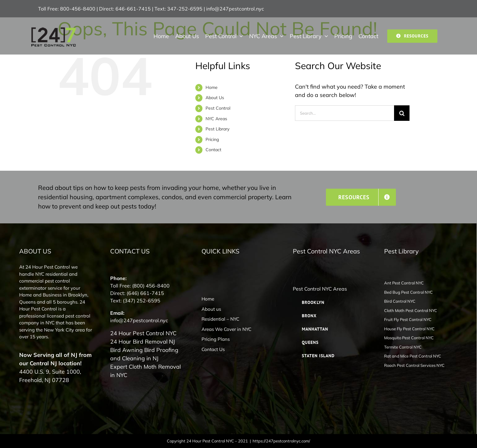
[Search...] (345, 113)
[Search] (402, 113)
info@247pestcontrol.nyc (235, 9)
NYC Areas (216, 119)
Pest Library (217, 129)
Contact (213, 150)
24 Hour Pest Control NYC (143, 333)
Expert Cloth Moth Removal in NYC (145, 371)
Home (212, 87)
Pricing (212, 139)
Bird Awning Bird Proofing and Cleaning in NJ (144, 354)
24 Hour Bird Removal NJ (143, 342)
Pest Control (218, 108)
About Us (215, 98)
